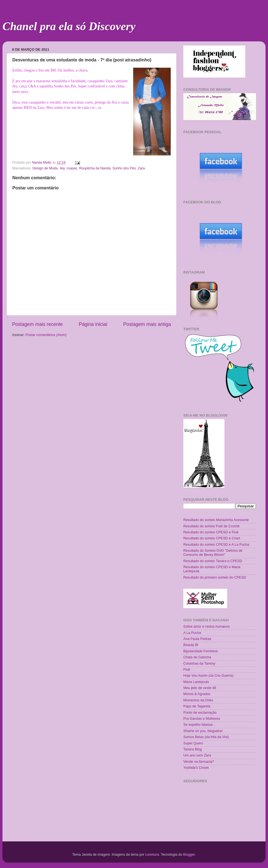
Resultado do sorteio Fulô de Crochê (211, 526)
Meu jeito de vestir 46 (200, 688)
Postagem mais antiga (147, 324)
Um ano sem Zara (197, 755)
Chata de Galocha (197, 657)
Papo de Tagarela (197, 706)
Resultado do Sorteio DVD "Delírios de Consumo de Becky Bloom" (213, 553)
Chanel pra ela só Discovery (69, 26)
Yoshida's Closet (196, 768)
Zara (141, 168)
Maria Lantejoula (196, 682)
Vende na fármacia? (199, 762)
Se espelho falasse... (199, 725)
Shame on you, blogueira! (203, 731)
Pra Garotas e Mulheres (202, 719)
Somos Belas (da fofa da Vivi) (206, 737)
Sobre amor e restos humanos (206, 627)
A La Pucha (192, 633)
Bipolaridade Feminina (200, 651)
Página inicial (93, 324)
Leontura (152, 855)
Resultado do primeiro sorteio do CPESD (215, 577)
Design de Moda (45, 168)
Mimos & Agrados (197, 694)
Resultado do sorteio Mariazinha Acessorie (216, 520)
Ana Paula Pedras (197, 639)
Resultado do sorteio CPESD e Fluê (211, 532)
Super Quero (193, 743)
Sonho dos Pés (124, 168)
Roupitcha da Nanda (95, 168)
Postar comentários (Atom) (46, 335)
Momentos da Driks (198, 700)
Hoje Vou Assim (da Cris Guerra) (208, 676)
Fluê (187, 670)
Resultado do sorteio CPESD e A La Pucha (216, 545)
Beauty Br (191, 645)
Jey (62, 168)
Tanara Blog (193, 749)
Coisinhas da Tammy (199, 664)
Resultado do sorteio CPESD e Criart (212, 538)
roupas (72, 168)
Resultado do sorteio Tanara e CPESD (213, 561)
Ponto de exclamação (200, 713)
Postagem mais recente (37, 324)
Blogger (189, 855)
